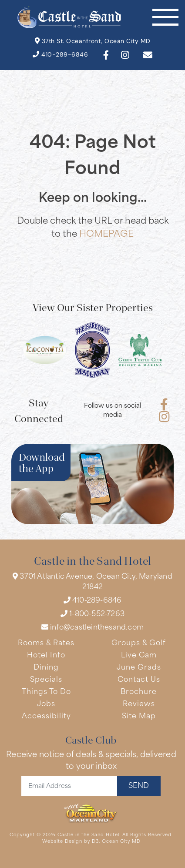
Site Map (139, 717)
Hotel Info (46, 656)
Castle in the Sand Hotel (88, 835)
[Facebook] (106, 55)
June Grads (139, 668)
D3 (95, 842)
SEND (139, 786)
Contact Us (139, 680)
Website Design (62, 842)
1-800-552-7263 (92, 614)
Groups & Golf (139, 643)
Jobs (46, 704)
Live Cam (139, 656)
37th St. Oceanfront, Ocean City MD (93, 41)
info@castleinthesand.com (92, 627)
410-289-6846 (60, 55)
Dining (46, 668)
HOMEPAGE (106, 235)
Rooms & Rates (46, 643)
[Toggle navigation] (165, 17)
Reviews (139, 704)
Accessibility (46, 717)
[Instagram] (125, 55)
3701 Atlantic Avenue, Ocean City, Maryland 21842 (92, 582)
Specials (46, 680)
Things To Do (46, 692)
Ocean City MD (121, 842)
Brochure (139, 692)
